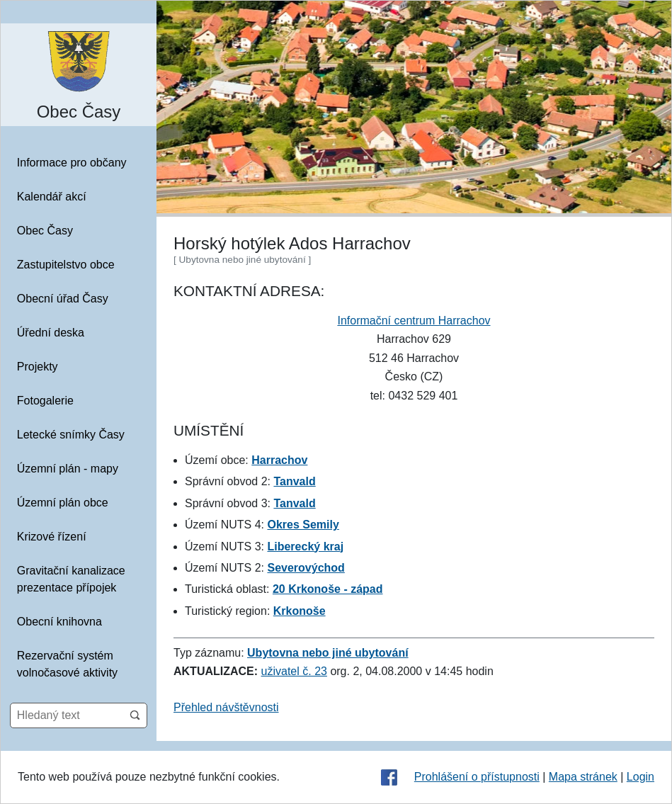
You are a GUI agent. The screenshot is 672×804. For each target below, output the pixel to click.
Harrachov (279, 460)
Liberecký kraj (305, 547)
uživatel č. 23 (294, 671)
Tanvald (294, 481)
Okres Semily (303, 525)
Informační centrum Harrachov (414, 321)
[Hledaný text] (67, 715)
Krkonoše (300, 611)
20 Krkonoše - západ (328, 589)
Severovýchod (306, 568)
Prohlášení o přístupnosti (477, 777)
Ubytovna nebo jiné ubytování (328, 653)
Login (640, 777)
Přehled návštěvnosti (226, 707)
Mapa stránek (583, 777)
